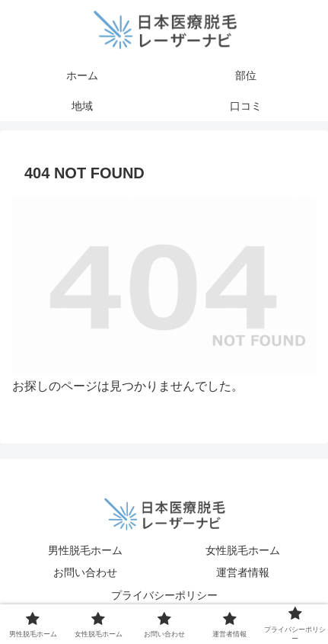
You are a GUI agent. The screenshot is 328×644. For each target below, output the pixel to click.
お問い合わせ (85, 572)
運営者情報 (243, 572)
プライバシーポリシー (164, 595)
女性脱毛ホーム (243, 550)
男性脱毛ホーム (85, 550)
